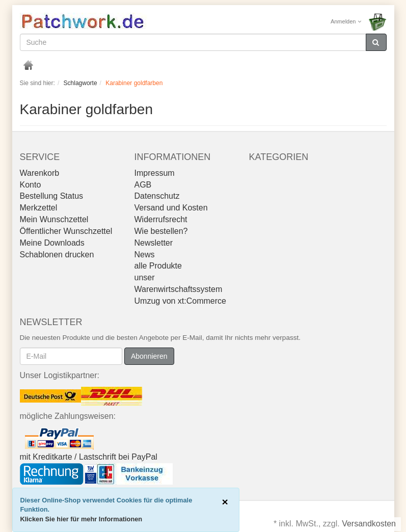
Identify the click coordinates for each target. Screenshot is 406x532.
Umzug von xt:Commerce (181, 301)
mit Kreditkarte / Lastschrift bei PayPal (89, 457)
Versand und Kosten (171, 208)
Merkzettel (39, 208)
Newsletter (154, 243)
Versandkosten (369, 524)
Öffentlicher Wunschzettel (66, 231)
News (145, 255)
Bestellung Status (52, 196)
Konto (31, 185)
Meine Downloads (52, 243)
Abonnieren (149, 356)
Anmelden (346, 21)
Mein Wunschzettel (54, 219)
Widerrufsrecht (161, 219)
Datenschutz (157, 196)
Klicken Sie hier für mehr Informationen (82, 519)
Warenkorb (40, 173)
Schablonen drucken (57, 255)
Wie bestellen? (161, 231)
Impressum (155, 173)
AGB (143, 185)
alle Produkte (158, 266)
